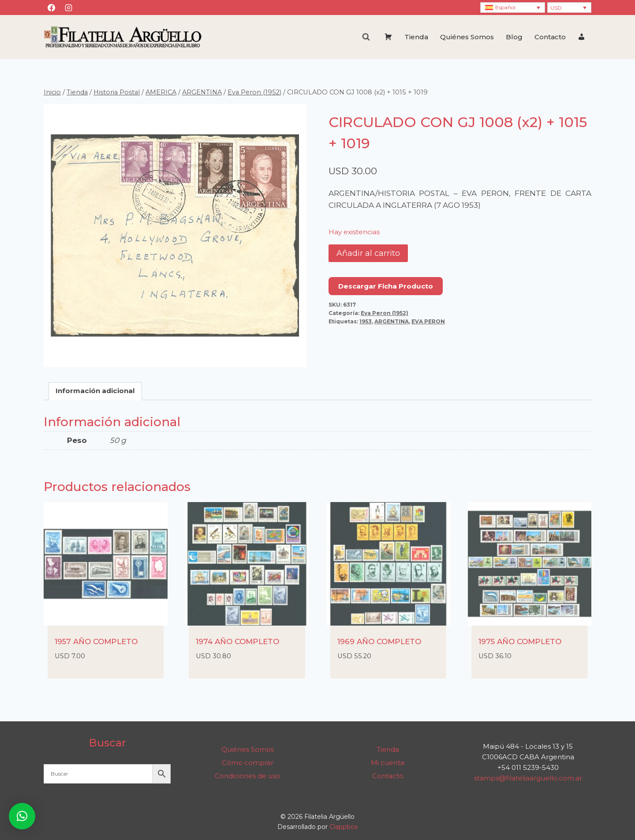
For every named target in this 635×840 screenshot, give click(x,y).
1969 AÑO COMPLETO (379, 641)
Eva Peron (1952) (385, 313)
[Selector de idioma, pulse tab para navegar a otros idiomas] (513, 8)
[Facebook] (51, 7)
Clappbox (344, 827)
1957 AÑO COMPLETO (96, 641)
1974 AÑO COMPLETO (237, 641)
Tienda (416, 37)
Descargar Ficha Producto (386, 286)
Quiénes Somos (467, 37)
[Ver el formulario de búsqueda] (366, 37)
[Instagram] (68, 7)
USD (556, 8)
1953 (366, 321)
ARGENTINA (392, 321)
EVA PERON (428, 321)
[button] (22, 816)
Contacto (550, 37)
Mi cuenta (388, 763)
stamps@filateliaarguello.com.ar (528, 778)
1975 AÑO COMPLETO (520, 641)
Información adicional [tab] (95, 391)
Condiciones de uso (247, 776)
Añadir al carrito (368, 253)
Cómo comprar (248, 763)
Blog (514, 37)
